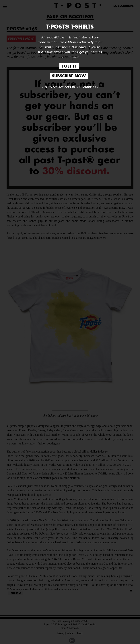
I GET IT (69, 66)
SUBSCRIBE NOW (69, 76)
